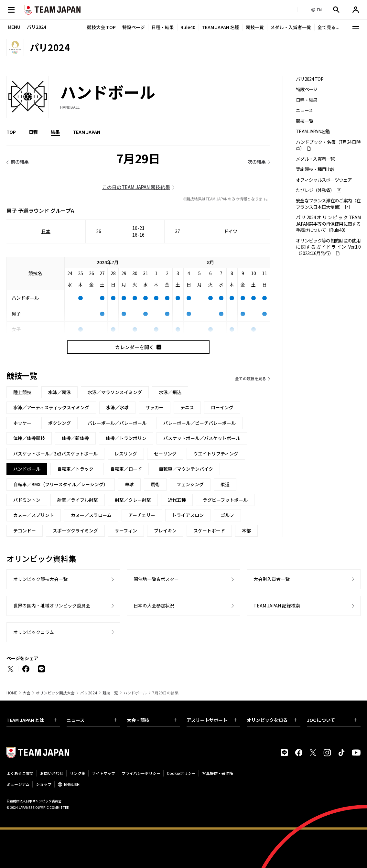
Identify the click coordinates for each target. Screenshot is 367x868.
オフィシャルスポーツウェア (324, 180)
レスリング (126, 454)
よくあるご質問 (20, 773)
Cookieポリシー (181, 773)
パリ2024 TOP (310, 79)
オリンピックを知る (272, 720)
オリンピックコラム (34, 632)
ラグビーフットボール (225, 500)
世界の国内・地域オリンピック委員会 (52, 605)
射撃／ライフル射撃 (78, 500)
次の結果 (257, 162)
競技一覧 (255, 27)
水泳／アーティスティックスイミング (51, 407)
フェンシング (190, 484)
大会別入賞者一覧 (272, 579)
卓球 (129, 484)
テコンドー (25, 530)
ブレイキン (165, 530)
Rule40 (188, 27)
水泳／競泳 (59, 392)
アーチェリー (142, 515)
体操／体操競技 (29, 438)
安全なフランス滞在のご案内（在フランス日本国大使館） (328, 204)
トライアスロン (188, 515)
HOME (12, 693)
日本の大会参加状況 (154, 605)
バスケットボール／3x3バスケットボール (55, 454)
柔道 (225, 484)
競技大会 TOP (101, 27)
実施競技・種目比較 (315, 169)
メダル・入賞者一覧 (291, 27)
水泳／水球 (117, 407)
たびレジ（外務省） (315, 190)
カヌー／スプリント (34, 515)
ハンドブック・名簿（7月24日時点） (328, 145)
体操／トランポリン (126, 438)
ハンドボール (135, 693)
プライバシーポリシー (141, 773)
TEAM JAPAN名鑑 (313, 131)
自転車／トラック (75, 469)
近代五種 (177, 500)
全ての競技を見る (251, 378)
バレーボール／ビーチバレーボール (200, 423)
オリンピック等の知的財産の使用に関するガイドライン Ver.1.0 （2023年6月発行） (328, 247)
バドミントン (27, 500)
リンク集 (78, 773)
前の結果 (20, 162)
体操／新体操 (75, 438)
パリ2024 (89, 693)
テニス (187, 407)
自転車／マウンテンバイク (186, 469)
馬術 (155, 484)
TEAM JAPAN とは (32, 720)
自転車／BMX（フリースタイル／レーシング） (61, 484)
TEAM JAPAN (86, 132)
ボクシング (59, 423)
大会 (27, 693)
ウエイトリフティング (216, 454)
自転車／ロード (126, 469)
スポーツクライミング (75, 530)
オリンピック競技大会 (55, 693)
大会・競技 (152, 720)
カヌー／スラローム (91, 515)
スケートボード (209, 530)
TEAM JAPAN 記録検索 (277, 605)
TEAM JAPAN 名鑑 (221, 27)
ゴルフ (227, 515)
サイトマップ (103, 773)
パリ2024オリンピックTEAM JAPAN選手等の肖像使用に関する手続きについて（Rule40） (328, 224)
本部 (246, 530)
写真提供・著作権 (218, 773)
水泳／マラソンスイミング (115, 392)
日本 (46, 231)
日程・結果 (163, 27)
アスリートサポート (212, 720)
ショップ (44, 784)
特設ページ (134, 27)
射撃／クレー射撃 (133, 500)
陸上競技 (22, 392)
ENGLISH (72, 784)
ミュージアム (18, 784)
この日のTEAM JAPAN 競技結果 (136, 187)
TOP (11, 132)
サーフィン (126, 530)
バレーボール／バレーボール (117, 423)
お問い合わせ (52, 773)
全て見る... (329, 27)
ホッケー (22, 423)
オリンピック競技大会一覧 (40, 579)
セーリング (165, 454)
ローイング (222, 407)
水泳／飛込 (170, 392)
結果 (55, 132)
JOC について (332, 720)
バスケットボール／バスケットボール (202, 438)
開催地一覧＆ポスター (156, 579)
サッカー (155, 407)
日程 (33, 132)
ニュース (304, 110)
